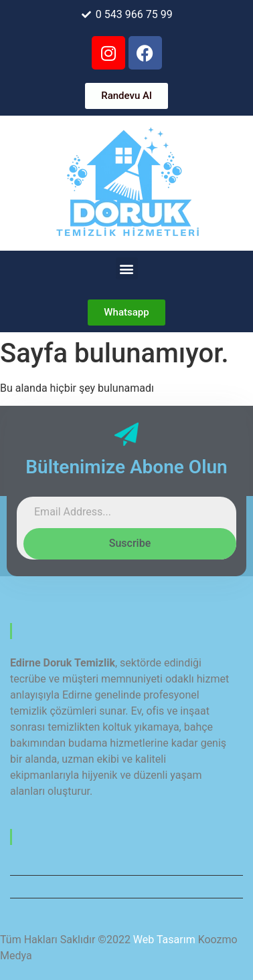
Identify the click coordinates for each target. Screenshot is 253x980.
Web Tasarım (164, 940)
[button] (127, 268)
